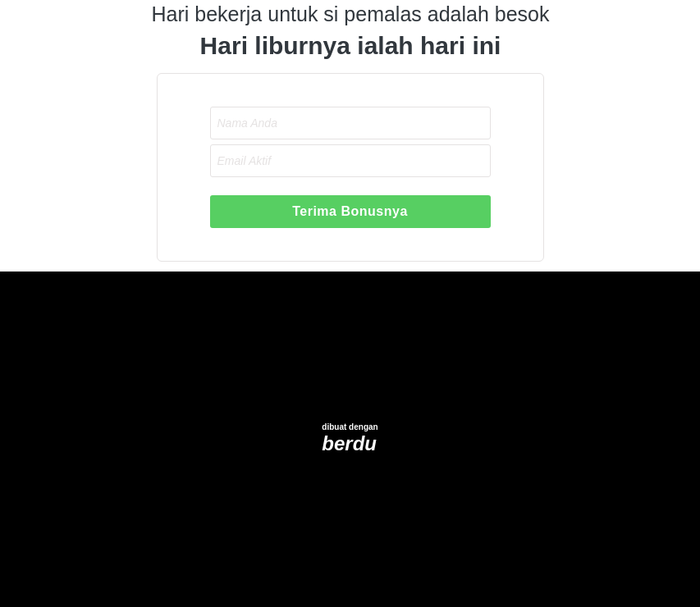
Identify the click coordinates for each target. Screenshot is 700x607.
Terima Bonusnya (350, 211)
